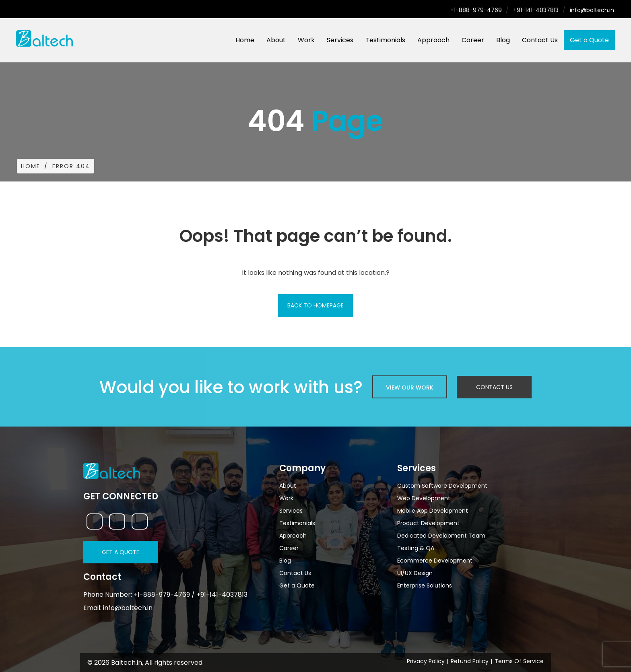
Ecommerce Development (435, 561)
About (276, 40)
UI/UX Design (415, 573)
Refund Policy (470, 661)
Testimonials (385, 40)
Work (306, 40)
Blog (503, 40)
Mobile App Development (433, 511)
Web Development (424, 498)
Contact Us (540, 40)
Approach (433, 40)
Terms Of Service (519, 661)
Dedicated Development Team (441, 536)
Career (473, 40)
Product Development (428, 523)
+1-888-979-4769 (476, 10)
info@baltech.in (592, 10)
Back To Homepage (315, 305)
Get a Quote (589, 40)
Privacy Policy (426, 661)
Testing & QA (416, 548)
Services (340, 40)
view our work (410, 388)
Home (245, 40)
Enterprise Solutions (425, 585)
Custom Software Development (442, 486)
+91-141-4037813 (536, 10)
